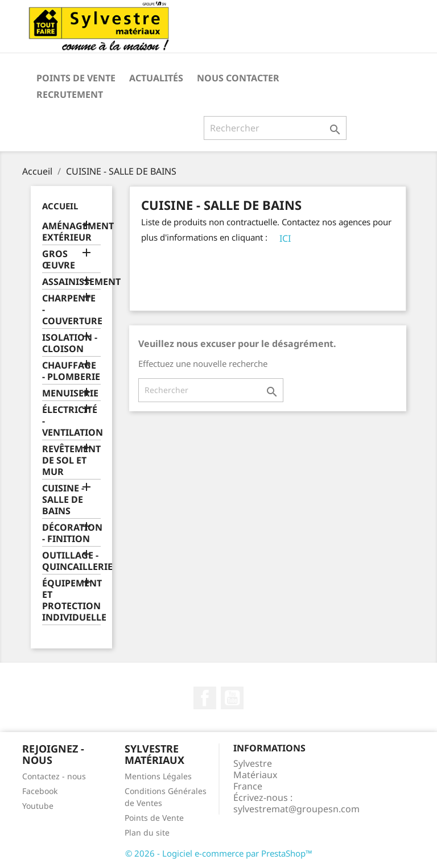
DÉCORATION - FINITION (71, 533)
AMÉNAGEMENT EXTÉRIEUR (71, 232)
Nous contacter (238, 78)
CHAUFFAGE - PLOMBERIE (71, 371)
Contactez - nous (54, 776)
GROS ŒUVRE (59, 260)
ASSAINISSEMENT (71, 282)
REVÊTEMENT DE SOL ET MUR (71, 460)
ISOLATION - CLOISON (70, 343)
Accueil (60, 206)
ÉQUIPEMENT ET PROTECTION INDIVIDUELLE (71, 600)
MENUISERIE (70, 393)
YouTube (232, 698)
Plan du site (147, 832)
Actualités (156, 78)
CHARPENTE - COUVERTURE (71, 310)
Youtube (38, 806)
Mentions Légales (158, 776)
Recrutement (70, 94)
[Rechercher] (275, 128)
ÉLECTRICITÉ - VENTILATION (71, 421)
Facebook (205, 698)
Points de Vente (76, 78)
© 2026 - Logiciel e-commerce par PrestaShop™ (219, 853)
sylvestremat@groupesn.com (296, 809)
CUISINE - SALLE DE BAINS (63, 500)
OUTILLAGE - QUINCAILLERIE (71, 561)
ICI (285, 238)
